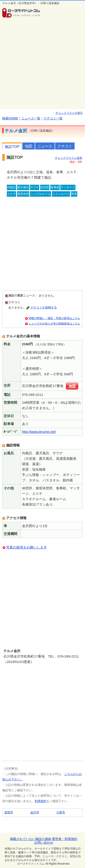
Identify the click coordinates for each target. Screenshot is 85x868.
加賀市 (9, 812)
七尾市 (61, 812)
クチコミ (65, 146)
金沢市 (35, 812)
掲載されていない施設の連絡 (31, 839)
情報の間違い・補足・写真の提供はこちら (54, 318)
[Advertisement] (42, 64)
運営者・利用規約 (65, 839)
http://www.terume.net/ (39, 432)
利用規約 (41, 801)
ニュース (45, 146)
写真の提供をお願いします (27, 547)
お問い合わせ (44, 842)
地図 (29, 146)
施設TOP (12, 147)
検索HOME (10, 118)
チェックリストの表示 (69, 113)
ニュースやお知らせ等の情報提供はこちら (54, 324)
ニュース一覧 (31, 118)
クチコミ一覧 (53, 118)
